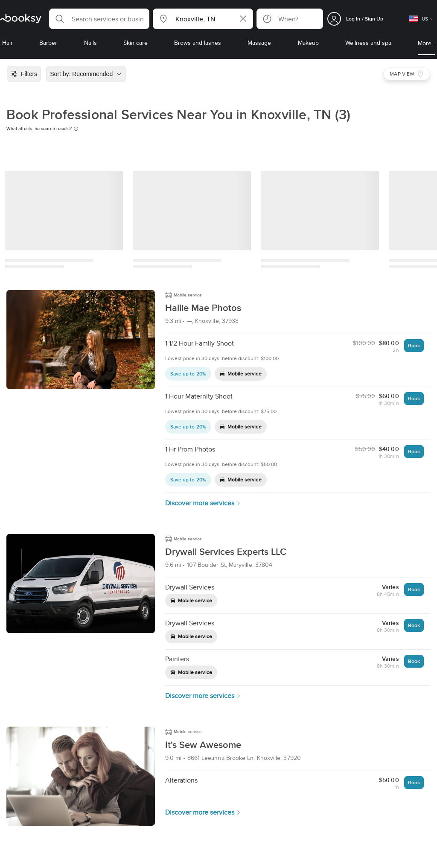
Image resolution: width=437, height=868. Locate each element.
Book (414, 345)
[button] (99, 19)
